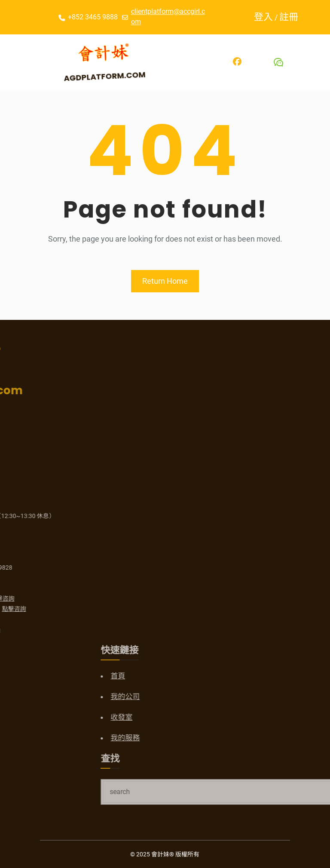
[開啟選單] (18, 62)
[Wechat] (278, 62)
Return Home (165, 281)
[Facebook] (237, 61)
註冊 (291, 17)
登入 (266, 17)
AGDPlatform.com (107, 76)
